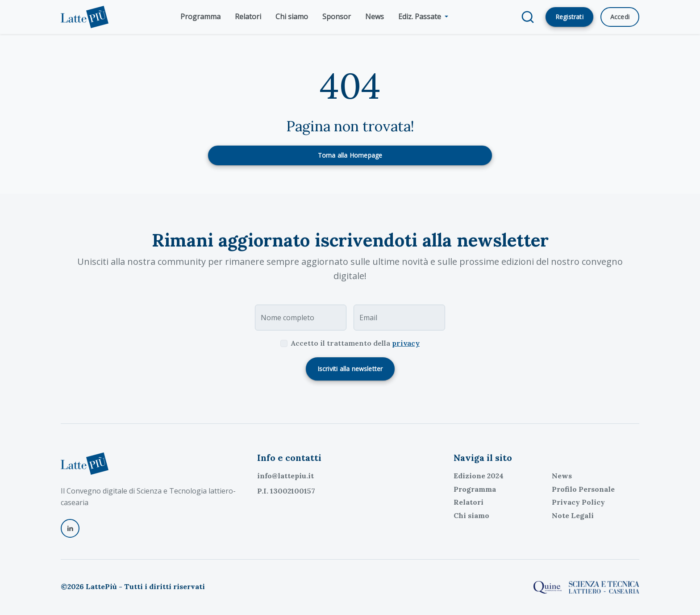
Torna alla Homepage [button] (350, 155)
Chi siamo (292, 17)
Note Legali (573, 515)
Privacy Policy (578, 502)
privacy (406, 343)
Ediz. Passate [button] (421, 17)
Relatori (248, 17)
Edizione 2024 (479, 476)
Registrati (569, 17)
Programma (200, 17)
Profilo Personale (583, 489)
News (375, 17)
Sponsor (337, 17)
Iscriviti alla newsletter (350, 369)
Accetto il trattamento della (355, 343)
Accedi (620, 17)
